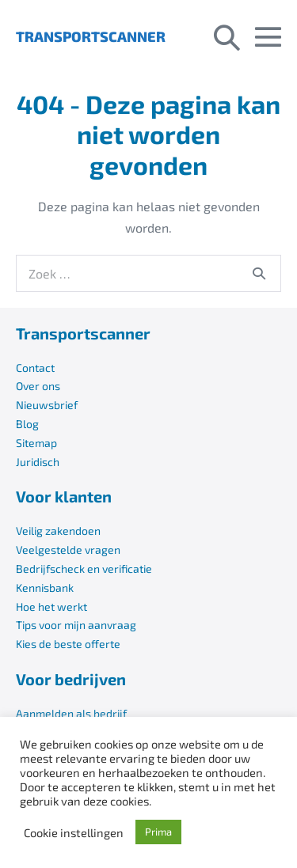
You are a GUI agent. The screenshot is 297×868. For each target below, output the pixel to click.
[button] (227, 36)
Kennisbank (45, 588)
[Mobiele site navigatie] (268, 37)
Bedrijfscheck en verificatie (84, 569)
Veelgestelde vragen (68, 550)
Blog (27, 424)
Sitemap (36, 443)
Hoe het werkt (51, 606)
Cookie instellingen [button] (74, 832)
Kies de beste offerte (68, 644)
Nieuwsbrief (47, 405)
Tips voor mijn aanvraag (76, 625)
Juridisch (38, 462)
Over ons (38, 386)
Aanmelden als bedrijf (71, 713)
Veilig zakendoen (58, 531)
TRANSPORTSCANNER (91, 36)
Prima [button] (158, 832)
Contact (35, 368)
